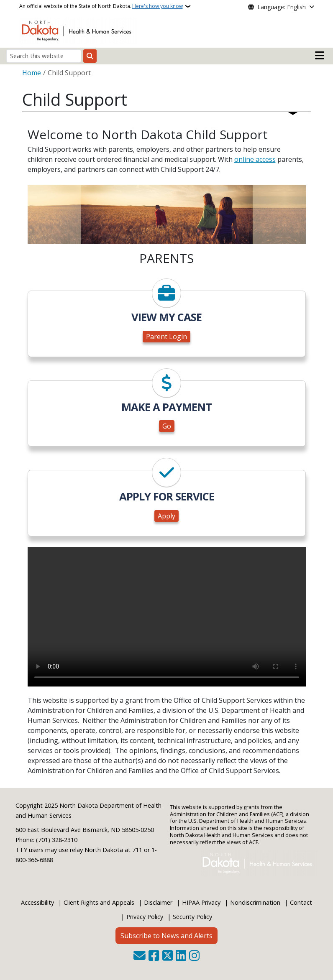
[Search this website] (44, 56)
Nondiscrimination (255, 902)
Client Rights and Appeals (99, 902)
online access (255, 159)
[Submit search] (90, 56)
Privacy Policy (145, 917)
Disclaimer (158, 902)
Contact (301, 902)
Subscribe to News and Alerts (166, 936)
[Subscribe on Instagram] (194, 956)
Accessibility (37, 902)
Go (167, 426)
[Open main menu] (320, 56)
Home (32, 73)
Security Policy (192, 917)
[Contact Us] (140, 956)
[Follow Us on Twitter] (168, 956)
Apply (166, 516)
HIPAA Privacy (201, 902)
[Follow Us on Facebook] (154, 956)
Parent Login (166, 337)
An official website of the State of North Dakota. (101, 6)
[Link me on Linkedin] (181, 956)
